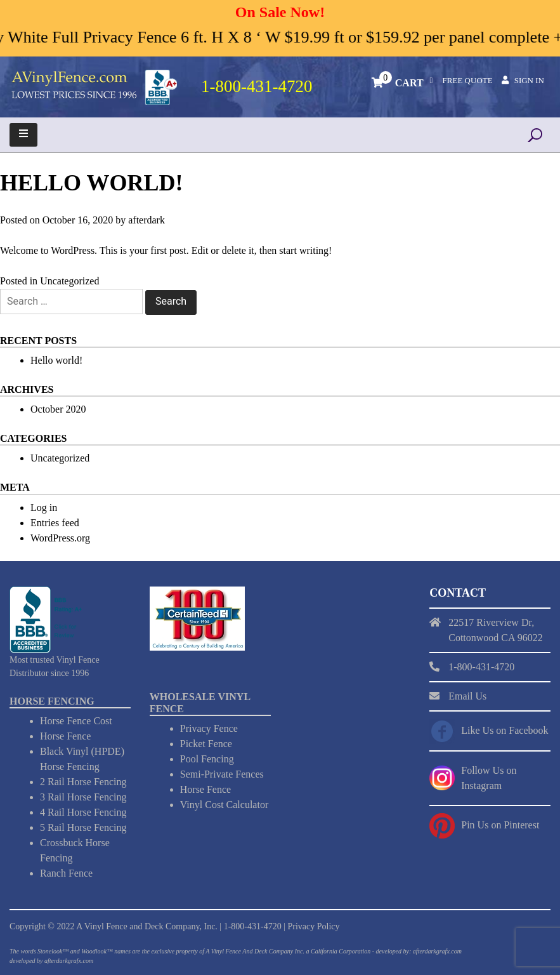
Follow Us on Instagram (489, 778)
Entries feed (55, 523)
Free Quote (468, 80)
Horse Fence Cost (76, 721)
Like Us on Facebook (505, 730)
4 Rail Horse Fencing (83, 812)
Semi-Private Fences (222, 774)
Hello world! (56, 360)
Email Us (467, 696)
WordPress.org (60, 538)
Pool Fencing (207, 759)
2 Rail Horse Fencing (83, 782)
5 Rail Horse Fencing (83, 827)
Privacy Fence (209, 728)
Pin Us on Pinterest (500, 825)
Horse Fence (65, 736)
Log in (44, 507)
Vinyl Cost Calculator (224, 805)
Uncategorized (69, 281)
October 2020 (58, 409)
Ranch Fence (66, 873)
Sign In (529, 80)
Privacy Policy (313, 926)
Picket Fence (206, 744)
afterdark (147, 220)
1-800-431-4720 (253, 926)
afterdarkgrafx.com (69, 961)
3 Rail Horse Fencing (83, 797)
